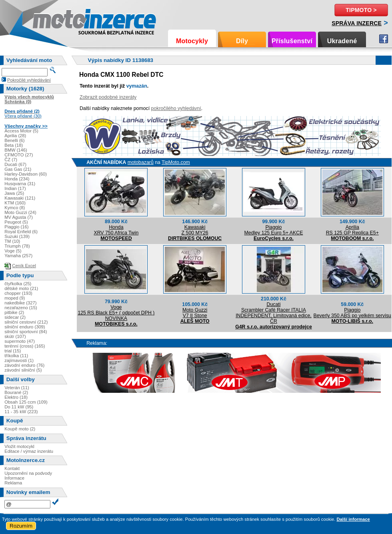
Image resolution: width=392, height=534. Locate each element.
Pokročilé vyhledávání (29, 80)
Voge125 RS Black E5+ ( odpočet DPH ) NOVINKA (116, 313)
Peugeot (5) (16, 222)
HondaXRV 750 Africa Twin (116, 230)
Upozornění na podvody (28, 473)
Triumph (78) (17, 246)
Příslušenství (292, 41)
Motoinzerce (50, 20)
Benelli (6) (14, 140)
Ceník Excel (24, 266)
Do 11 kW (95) (19, 407)
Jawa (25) (14, 193)
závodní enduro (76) (24, 365)
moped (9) (15, 298)
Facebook (384, 39)
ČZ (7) (11, 160)
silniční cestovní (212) (26, 322)
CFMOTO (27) (19, 155)
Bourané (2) (16, 392)
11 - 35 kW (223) (21, 412)
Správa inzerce (357, 23)
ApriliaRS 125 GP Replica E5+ (352, 230)
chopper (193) (18, 293)
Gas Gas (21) (18, 169)
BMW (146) (16, 150)
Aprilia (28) (15, 136)
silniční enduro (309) (25, 327)
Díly (242, 41)
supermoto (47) (20, 341)
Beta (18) (14, 145)
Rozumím (21, 526)
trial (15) (13, 351)
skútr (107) (15, 336)
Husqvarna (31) (20, 184)
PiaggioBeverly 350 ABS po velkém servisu (352, 313)
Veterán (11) (17, 388)
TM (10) (12, 241)
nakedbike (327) (20, 303)
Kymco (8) (15, 208)
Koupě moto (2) (20, 429)
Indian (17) (15, 188)
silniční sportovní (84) (26, 332)
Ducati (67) (15, 164)
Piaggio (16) (16, 227)
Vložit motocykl (19, 446)
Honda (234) (17, 179)
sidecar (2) (15, 317)
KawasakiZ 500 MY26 (195, 230)
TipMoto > (361, 10)
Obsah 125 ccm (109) (26, 402)
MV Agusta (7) (19, 217)
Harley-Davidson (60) (26, 174)
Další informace (353, 519)
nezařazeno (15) (21, 308)
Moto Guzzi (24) (20, 212)
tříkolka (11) (16, 356)
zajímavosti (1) (19, 360)
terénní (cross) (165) (25, 346)
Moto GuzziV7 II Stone (195, 313)
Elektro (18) (16, 397)
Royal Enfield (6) (21, 232)
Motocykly (192, 41)
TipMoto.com (176, 162)
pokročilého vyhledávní (176, 108)
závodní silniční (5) (23, 370)
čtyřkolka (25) (18, 284)
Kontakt (12, 468)
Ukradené (342, 41)
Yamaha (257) (18, 256)
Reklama (13, 483)
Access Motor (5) (21, 131)
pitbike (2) (14, 312)
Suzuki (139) (17, 236)
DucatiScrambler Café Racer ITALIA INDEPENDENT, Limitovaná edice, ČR (274, 313)
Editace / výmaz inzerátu (29, 451)
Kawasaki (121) (20, 198)
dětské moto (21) (21, 288)
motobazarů (141, 162)
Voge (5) (13, 251)
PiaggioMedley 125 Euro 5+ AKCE (274, 230)
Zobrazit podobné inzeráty (108, 97)
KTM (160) (15, 203)
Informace (14, 478)
